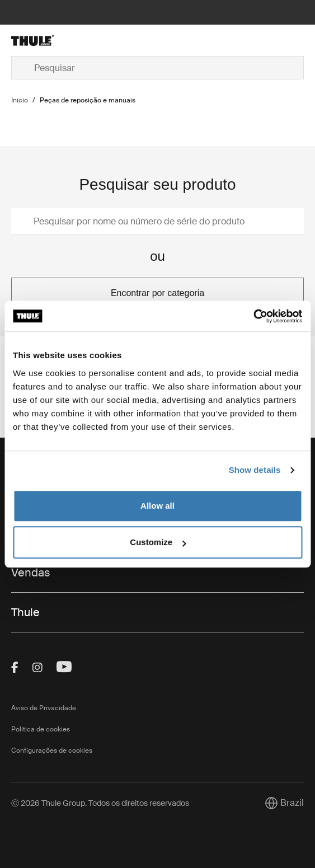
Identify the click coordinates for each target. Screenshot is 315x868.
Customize (158, 542)
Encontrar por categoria (157, 293)
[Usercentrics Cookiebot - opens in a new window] (253, 316)
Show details (255, 470)
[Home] (60, 40)
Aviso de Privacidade (44, 708)
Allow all (157, 506)
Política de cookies (41, 729)
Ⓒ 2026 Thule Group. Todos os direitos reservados (100, 803)
